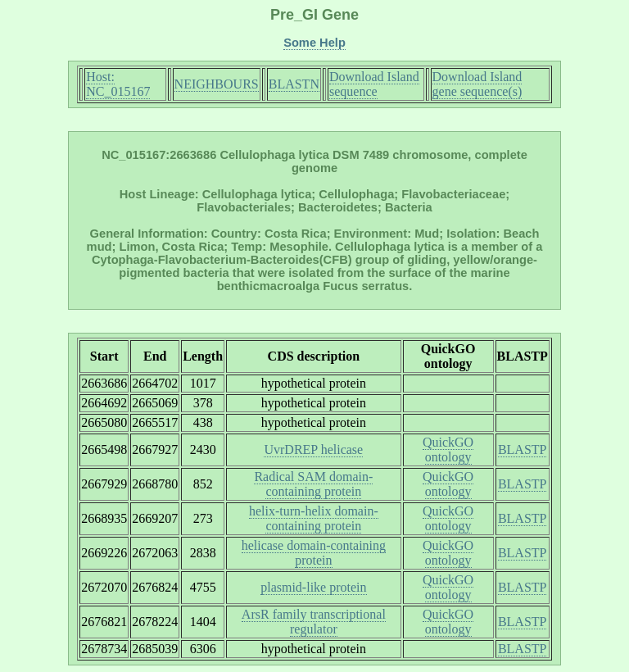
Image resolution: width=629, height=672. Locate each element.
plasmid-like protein (313, 587)
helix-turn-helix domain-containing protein (314, 518)
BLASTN (294, 84)
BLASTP (523, 450)
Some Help (314, 43)
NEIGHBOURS (217, 84)
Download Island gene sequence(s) (477, 84)
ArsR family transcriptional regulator (314, 622)
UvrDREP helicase (313, 450)
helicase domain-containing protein (314, 553)
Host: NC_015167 (118, 84)
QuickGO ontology (448, 450)
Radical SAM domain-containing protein (313, 484)
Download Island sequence (374, 84)
